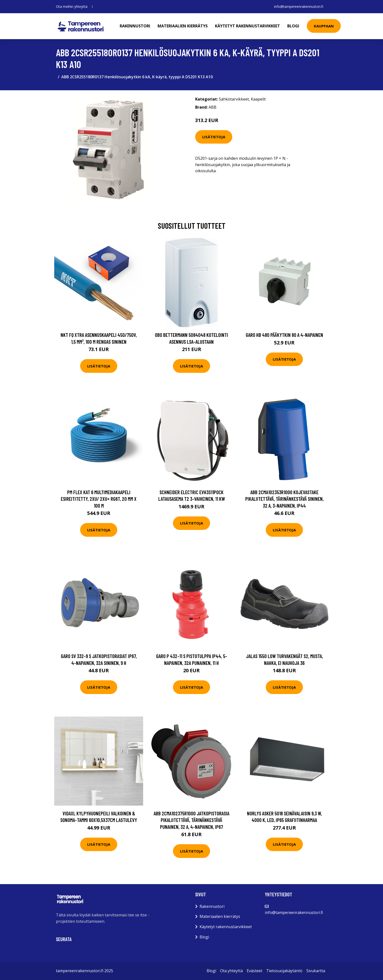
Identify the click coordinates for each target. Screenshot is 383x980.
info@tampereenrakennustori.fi (299, 6)
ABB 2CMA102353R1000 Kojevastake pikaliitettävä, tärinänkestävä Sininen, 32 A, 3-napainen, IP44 (284, 499)
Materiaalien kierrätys (183, 26)
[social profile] (92, 7)
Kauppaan (324, 26)
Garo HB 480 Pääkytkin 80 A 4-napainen (284, 335)
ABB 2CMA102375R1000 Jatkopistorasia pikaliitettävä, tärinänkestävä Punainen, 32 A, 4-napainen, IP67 (191, 820)
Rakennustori (135, 26)
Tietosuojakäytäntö (284, 971)
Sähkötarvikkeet (234, 99)
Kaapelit (258, 99)
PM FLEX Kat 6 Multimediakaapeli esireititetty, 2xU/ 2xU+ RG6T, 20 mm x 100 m (99, 499)
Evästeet (255, 971)
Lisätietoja (214, 137)
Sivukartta (316, 971)
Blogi (293, 26)
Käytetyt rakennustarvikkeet (247, 26)
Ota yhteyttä (231, 971)
